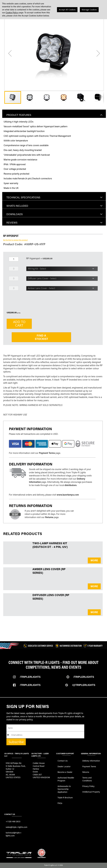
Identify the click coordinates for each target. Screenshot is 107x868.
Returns (49, 517)
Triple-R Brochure (65, 798)
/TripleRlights (30, 677)
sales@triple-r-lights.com (17, 827)
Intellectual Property (91, 792)
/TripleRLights (84, 677)
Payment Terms (47, 453)
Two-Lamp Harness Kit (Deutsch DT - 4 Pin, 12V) (50, 545)
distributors (70, 485)
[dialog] (53, 10)
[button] (10, 53)
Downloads (15, 214)
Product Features (19, 115)
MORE (94, 560)
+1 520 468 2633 (13, 821)
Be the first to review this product (15, 240)
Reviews (12, 223)
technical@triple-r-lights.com (14, 834)
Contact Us (63, 761)
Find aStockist (41, 337)
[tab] (54, 114)
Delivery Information (91, 761)
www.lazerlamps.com (68, 495)
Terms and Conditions (87, 779)
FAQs (60, 803)
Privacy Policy (88, 786)
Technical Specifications (23, 197)
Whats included (17, 206)
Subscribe (16, 742)
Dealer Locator (64, 766)
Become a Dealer (65, 772)
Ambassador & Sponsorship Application (64, 789)
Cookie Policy (12, 12)
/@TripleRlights (84, 685)
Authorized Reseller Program (66, 779)
